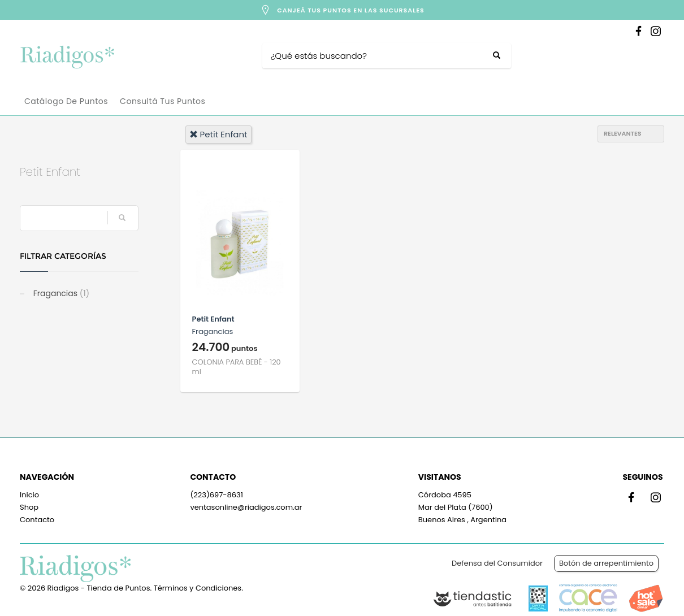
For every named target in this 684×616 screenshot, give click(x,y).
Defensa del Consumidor (497, 563)
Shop (29, 507)
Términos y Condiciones (198, 588)
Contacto (37, 520)
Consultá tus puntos (163, 101)
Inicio (29, 495)
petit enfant (218, 134)
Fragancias (60, 293)
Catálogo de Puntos (66, 101)
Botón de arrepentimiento (606, 563)
